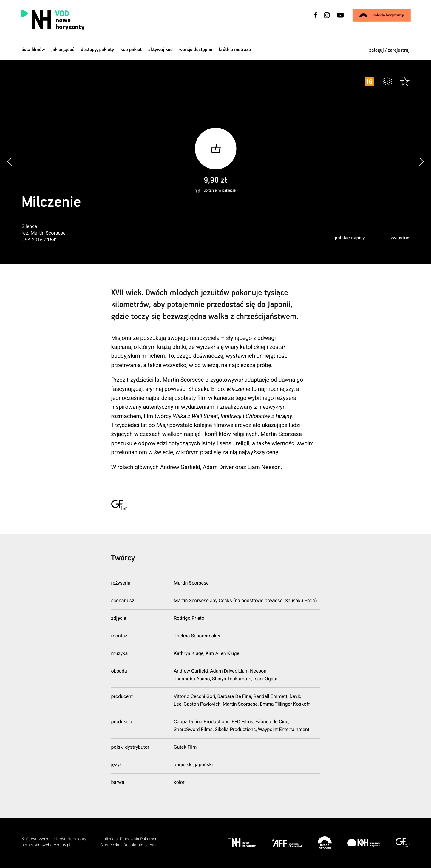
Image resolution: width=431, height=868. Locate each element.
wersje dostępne (196, 50)
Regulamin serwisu (141, 845)
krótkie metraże (235, 50)
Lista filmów (33, 50)
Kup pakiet (131, 50)
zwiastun (400, 238)
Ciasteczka (110, 845)
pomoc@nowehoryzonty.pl (46, 845)
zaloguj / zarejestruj (389, 50)
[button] (421, 162)
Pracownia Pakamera (139, 839)
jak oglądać (63, 50)
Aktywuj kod (160, 50)
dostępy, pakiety (98, 50)
